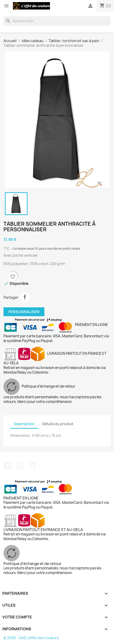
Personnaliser (24, 312)
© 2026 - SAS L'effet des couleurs (31, 638)
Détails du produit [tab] (58, 424)
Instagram (20, 466)
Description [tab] (24, 424)
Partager (25, 297)
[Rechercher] (57, 21)
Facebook (8, 466)
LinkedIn (33, 466)
